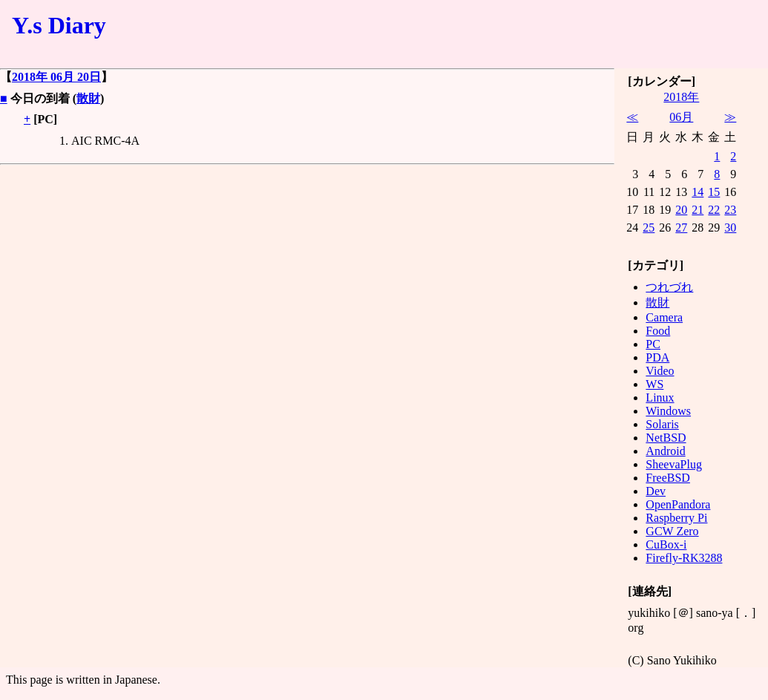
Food (658, 331)
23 (730, 210)
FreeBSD (668, 478)
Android (665, 451)
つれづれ (669, 287)
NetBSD (666, 438)
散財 (88, 98)
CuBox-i (666, 544)
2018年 (681, 97)
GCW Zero (672, 531)
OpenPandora (678, 504)
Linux (660, 398)
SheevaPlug (674, 464)
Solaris (662, 424)
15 (714, 192)
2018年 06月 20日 (56, 77)
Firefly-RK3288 (684, 558)
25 (649, 228)
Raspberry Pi (676, 518)
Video (660, 371)
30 (730, 228)
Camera (664, 317)
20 (681, 210)
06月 (681, 117)
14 (698, 192)
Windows (668, 411)
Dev (656, 491)
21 (698, 210)
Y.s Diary (59, 25)
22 (714, 210)
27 (681, 228)
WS (654, 384)
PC (653, 344)
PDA (657, 357)
